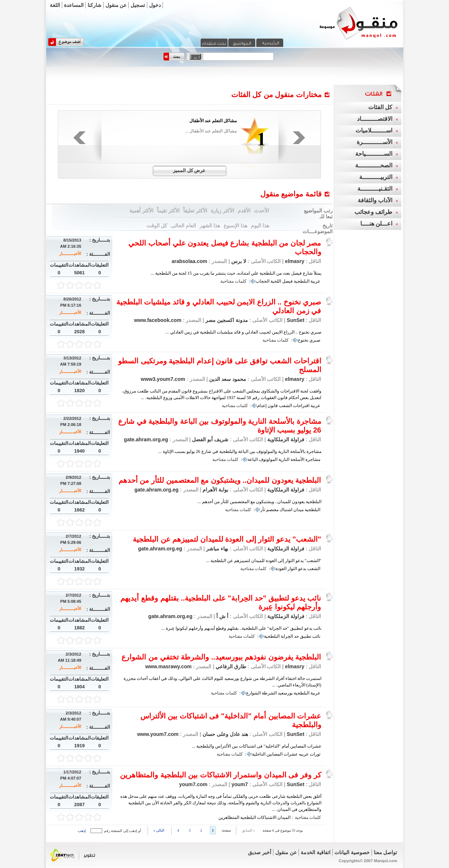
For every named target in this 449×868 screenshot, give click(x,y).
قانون (273, 406)
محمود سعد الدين (227, 379)
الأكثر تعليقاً (195, 211)
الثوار (292, 569)
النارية (284, 459)
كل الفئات (380, 107)
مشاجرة (313, 459)
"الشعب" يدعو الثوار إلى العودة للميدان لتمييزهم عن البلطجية (227, 539)
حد (296, 636)
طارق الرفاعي (230, 666)
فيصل (287, 281)
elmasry (295, 261)
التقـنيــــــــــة (375, 189)
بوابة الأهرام (215, 490)
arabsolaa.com (189, 261)
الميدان (284, 817)
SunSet (296, 320)
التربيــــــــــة (376, 177)
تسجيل (138, 5)
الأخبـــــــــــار (70, 254)
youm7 (239, 784)
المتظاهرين (229, 817)
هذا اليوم (260, 226)
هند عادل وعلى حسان (224, 734)
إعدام (262, 406)
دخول (155, 5)
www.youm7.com (158, 734)
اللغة (55, 5)
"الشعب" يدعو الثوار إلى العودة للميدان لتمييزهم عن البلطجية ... (264, 561)
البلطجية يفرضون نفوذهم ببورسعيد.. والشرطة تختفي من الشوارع (221, 657)
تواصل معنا (386, 852)
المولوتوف (268, 459)
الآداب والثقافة (375, 200)
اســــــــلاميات (374, 130)
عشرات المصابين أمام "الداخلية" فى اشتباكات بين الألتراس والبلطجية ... (257, 746)
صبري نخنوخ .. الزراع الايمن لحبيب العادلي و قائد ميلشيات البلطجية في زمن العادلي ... (244, 332)
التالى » (159, 830)
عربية (315, 281)
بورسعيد (285, 693)
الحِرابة (287, 636)
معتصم (272, 510)
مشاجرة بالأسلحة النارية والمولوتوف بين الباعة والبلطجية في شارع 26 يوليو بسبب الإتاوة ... (240, 451)
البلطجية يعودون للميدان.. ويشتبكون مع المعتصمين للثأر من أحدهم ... (260, 502)
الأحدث (262, 211)
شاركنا (95, 5)
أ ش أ (222, 616)
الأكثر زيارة (223, 211)
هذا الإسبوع (235, 226)
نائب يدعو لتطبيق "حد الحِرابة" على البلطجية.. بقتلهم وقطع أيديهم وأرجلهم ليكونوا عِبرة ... (241, 628)
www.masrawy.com (168, 666)
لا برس (238, 261)
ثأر (263, 510)
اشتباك (286, 510)
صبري (315, 340)
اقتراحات (301, 406)
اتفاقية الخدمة (316, 852)
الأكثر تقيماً (168, 211)
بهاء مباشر (217, 549)
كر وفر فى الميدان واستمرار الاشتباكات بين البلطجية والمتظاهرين (221, 775)
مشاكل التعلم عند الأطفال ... (211, 131)
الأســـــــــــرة (374, 142)
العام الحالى (183, 226)
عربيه (304, 754)
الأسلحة (297, 459)
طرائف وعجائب (373, 212)
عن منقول (116, 5)
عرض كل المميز (189, 170)
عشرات (291, 754)
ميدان (298, 510)
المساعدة (74, 5)
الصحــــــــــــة (374, 165)
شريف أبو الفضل (209, 439)
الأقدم (244, 211)
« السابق (248, 830)
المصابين (274, 754)
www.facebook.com (158, 320)
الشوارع (253, 693)
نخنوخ (303, 340)
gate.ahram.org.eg (146, 439)
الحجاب (262, 281)
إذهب (82, 831)
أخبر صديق (260, 852)
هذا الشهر (210, 226)
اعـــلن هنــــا (376, 224)
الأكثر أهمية (141, 211)
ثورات (315, 754)
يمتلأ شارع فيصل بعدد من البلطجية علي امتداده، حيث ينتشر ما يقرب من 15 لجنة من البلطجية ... (236, 273)
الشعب (285, 406)
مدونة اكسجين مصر (226, 320)
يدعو (302, 569)
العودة (281, 569)
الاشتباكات (267, 817)
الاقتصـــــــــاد (375, 119)
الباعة (253, 459)
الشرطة (269, 693)
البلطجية (302, 281)
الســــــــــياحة (374, 154)
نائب (316, 636)
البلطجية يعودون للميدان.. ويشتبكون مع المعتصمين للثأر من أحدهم (220, 480)
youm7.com (193, 784)
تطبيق (306, 636)
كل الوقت (157, 226)
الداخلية (259, 754)
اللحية (276, 281)
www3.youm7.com (163, 379)
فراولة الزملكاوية (286, 439)
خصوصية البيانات (352, 852)
